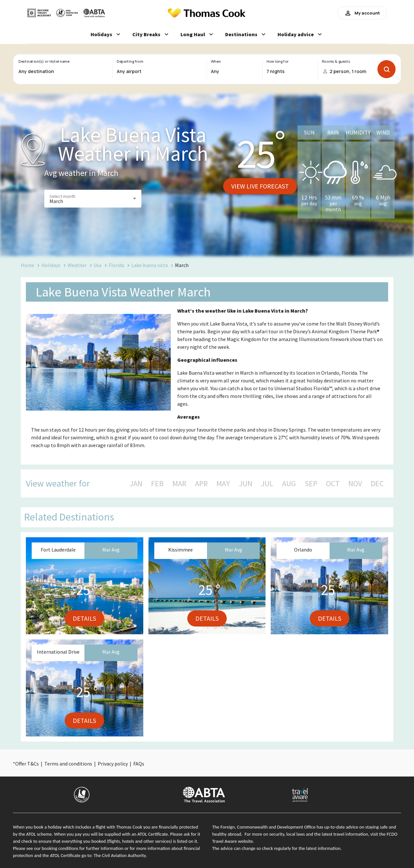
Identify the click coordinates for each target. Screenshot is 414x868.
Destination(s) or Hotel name (44, 61)
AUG (289, 484)
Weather (77, 265)
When (216, 61)
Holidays (51, 265)
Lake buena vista (150, 265)
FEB (157, 484)
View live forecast (260, 186)
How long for (278, 61)
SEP (311, 484)
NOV (355, 484)
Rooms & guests (336, 61)
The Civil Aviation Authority (120, 855)
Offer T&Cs (27, 764)
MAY (223, 484)
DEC (377, 484)
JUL (267, 484)
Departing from (130, 61)
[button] (93, 199)
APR (201, 484)
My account (362, 13)
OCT (333, 484)
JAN (136, 484)
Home (27, 265)
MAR (179, 484)
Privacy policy (113, 764)
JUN (246, 484)
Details (84, 618)
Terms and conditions (68, 764)
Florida (116, 265)
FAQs (139, 764)
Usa (98, 265)
